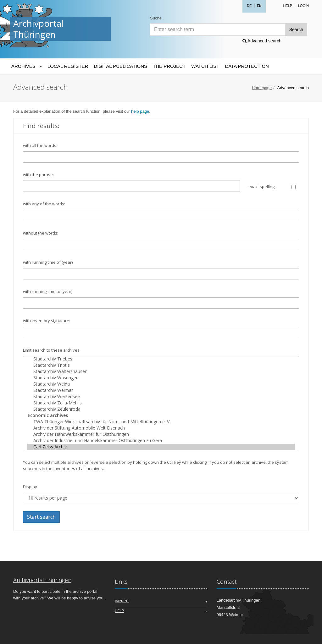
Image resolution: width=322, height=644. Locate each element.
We (50, 598)
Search (296, 30)
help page (140, 111)
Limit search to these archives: (52, 350)
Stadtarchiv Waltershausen (161, 371)
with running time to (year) (48, 291)
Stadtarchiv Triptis (161, 365)
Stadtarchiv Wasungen (161, 378)
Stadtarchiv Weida (161, 384)
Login (303, 6)
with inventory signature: (47, 321)
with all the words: (40, 145)
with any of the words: (44, 204)
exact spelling (261, 187)
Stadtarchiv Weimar (161, 390)
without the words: (41, 233)
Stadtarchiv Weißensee (161, 397)
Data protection (247, 66)
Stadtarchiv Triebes (161, 359)
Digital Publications (120, 66)
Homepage (262, 88)
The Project (169, 66)
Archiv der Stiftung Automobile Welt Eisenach (161, 428)
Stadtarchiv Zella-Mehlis (161, 403)
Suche (156, 18)
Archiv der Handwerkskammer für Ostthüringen (161, 434)
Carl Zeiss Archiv (161, 447)
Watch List (205, 66)
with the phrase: (38, 175)
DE (249, 6)
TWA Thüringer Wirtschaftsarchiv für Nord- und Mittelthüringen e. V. (161, 422)
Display (30, 487)
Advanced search (262, 41)
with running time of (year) (48, 262)
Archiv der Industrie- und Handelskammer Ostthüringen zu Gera (161, 441)
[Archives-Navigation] (27, 66)
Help (288, 6)
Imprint (122, 601)
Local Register (68, 66)
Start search (41, 517)
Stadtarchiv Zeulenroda (161, 409)
